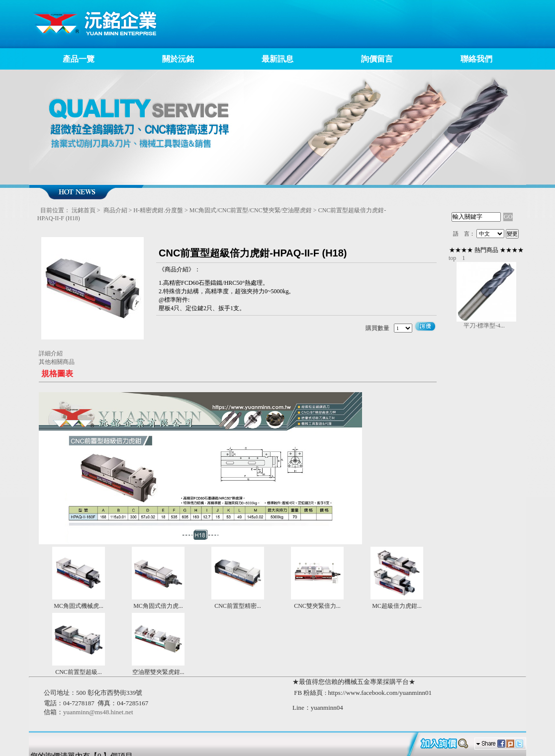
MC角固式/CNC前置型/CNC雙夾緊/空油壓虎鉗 (251, 210)
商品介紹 (115, 210)
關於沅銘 (178, 59)
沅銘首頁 (84, 210)
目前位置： (55, 210)
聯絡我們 (476, 59)
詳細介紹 (51, 353)
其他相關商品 (57, 362)
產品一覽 (79, 59)
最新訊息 (277, 59)
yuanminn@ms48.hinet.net (98, 712)
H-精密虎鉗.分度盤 (158, 210)
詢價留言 (377, 59)
